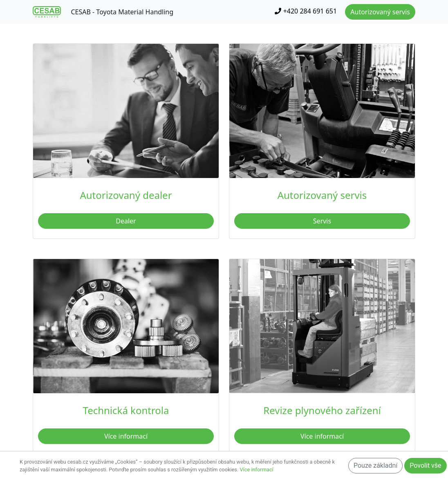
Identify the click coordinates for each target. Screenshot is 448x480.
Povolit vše (425, 465)
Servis (322, 221)
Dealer (126, 221)
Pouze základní (375, 465)
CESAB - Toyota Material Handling (122, 12)
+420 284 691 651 (306, 11)
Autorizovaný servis (380, 12)
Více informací (126, 436)
